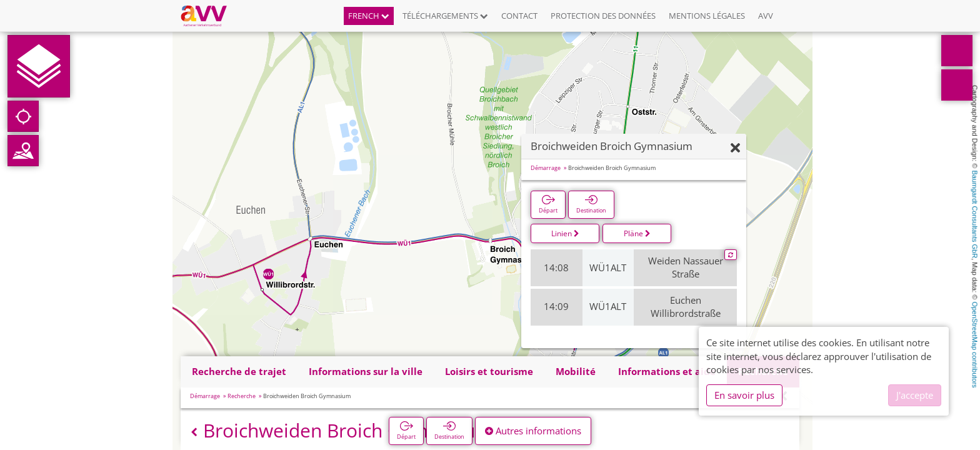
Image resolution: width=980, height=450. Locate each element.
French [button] (369, 16)
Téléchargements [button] (445, 16)
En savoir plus (744, 395)
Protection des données (603, 16)
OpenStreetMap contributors (975, 344)
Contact (519, 16)
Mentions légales (707, 16)
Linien (565, 233)
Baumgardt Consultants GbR (975, 215)
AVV (766, 16)
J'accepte (915, 395)
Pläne (637, 233)
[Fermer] (735, 148)
